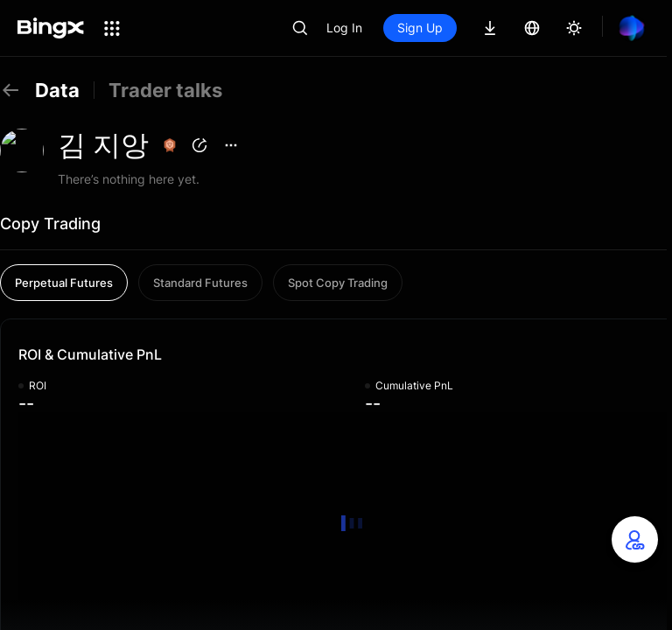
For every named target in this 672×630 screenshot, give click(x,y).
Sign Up (420, 28)
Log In (344, 28)
